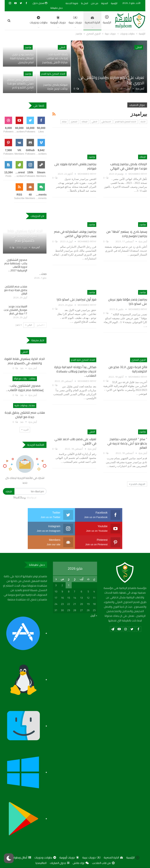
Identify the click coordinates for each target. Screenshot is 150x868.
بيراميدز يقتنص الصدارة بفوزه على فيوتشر (75, 166)
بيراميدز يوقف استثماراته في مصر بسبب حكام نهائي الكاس (75, 234)
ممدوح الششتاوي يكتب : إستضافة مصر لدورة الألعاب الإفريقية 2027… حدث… (25, 267)
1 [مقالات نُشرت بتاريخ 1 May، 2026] (69, 572)
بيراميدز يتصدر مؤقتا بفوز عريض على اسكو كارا (128, 301)
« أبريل (94, 602)
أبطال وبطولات (21, 844)
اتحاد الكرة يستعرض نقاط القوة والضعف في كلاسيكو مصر (25, 236)
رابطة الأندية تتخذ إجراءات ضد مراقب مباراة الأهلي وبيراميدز (55, 58)
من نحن (95, 3)
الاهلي (139, 47)
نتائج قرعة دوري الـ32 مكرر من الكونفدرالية (128, 369)
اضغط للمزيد (21, 20)
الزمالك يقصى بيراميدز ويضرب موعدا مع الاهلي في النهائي (129, 166)
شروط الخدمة (72, 3)
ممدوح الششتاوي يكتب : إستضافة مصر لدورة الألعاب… (25, 388)
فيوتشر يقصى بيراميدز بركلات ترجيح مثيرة (55, 87)
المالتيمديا (41, 849)
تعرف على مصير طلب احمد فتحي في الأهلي (75, 441)
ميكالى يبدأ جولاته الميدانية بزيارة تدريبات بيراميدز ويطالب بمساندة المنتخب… (75, 371)
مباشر (64, 122)
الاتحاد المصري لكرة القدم (53, 74)
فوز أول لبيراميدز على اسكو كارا (76, 299)
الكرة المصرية (73, 20)
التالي (29, 325)
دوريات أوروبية (38, 20)
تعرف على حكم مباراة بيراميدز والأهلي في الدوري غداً (111, 80)
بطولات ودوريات (45, 844)
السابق (41, 325)
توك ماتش (81, 849)
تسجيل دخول (40, 3)
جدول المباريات (60, 849)
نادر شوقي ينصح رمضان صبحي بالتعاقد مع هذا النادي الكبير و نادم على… (20, 85)
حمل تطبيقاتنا (57, 8)
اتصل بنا (85, 3)
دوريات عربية (56, 20)
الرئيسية (114, 3)
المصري (74, 122)
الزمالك (85, 122)
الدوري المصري (139, 360)
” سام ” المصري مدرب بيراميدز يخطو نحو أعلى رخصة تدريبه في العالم (127, 443)
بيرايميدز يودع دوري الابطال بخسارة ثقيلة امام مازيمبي (22, 58)
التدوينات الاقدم (137, 484)
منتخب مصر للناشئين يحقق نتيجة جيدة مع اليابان (16, 290)
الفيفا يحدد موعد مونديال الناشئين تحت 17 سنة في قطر (15, 310)
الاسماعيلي (106, 122)
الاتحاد (143, 122)
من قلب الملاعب (103, 849)
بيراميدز (28, 47)
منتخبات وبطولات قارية (25, 405)
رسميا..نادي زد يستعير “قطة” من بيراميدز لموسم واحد (127, 234)
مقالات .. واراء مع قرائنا (25, 378)
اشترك (9, 491)
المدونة (105, 3)
